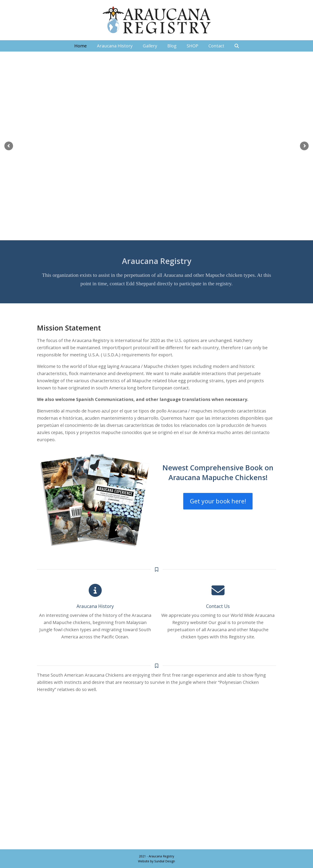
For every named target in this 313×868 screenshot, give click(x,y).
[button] (237, 46)
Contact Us (218, 606)
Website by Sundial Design (156, 861)
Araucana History (95, 606)
